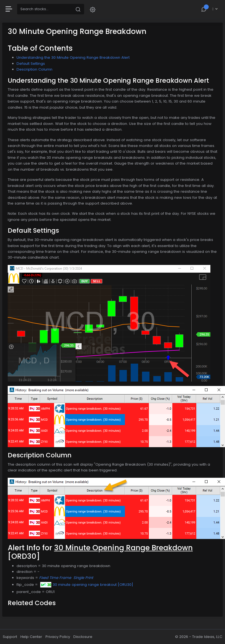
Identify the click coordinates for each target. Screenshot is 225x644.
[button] (93, 9)
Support (10, 637)
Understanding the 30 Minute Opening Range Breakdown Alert (73, 57)
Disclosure (83, 637)
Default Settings (31, 64)
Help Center (31, 637)
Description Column (34, 69)
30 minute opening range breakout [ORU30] (87, 585)
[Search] (45, 9)
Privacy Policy (58, 637)
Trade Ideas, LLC (207, 637)
